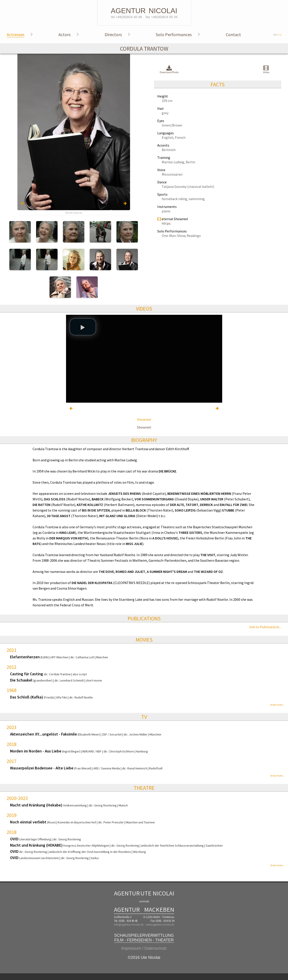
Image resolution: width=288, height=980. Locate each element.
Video (266, 69)
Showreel (144, 419)
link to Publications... (265, 627)
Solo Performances (174, 34)
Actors (64, 34)
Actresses (16, 34)
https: (166, 223)
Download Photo (169, 70)
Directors (113, 34)
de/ (277, 34)
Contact (233, 34)
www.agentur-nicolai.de (160, 925)
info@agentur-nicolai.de (129, 925)
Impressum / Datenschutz (144, 948)
